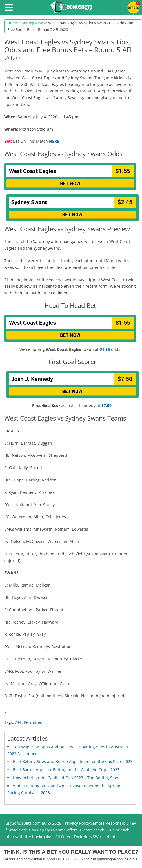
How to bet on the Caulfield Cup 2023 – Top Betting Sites (66, 778)
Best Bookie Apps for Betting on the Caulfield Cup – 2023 (66, 770)
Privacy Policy (77, 823)
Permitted (33, 722)
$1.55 (105, 349)
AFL (18, 722)
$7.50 (106, 405)
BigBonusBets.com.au (26, 823)
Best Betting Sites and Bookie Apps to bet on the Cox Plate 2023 (73, 761)
